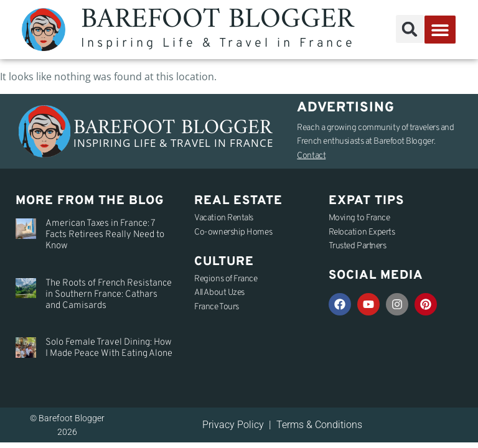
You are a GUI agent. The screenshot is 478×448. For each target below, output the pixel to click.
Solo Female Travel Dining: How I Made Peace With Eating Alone (109, 348)
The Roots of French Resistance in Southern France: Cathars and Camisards (109, 295)
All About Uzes (219, 293)
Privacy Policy (233, 425)
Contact (311, 156)
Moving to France (359, 218)
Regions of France (226, 279)
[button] (410, 29)
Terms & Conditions (319, 425)
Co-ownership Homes (233, 232)
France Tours (217, 307)
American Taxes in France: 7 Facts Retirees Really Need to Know (105, 235)
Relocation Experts (362, 232)
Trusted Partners (358, 246)
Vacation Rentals (224, 218)
